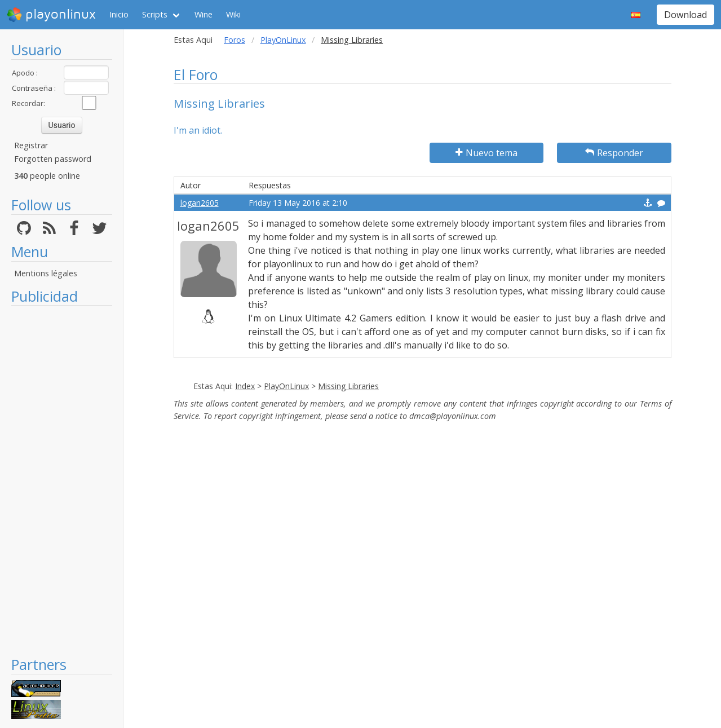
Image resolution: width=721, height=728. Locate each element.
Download (685, 15)
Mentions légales (46, 273)
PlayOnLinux (283, 40)
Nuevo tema (486, 153)
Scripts (155, 14)
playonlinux (51, 15)
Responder (614, 153)
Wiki (233, 14)
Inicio (119, 14)
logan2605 (200, 203)
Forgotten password (53, 159)
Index (245, 386)
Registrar (31, 145)
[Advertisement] (62, 480)
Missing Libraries (348, 386)
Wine (204, 14)
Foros (235, 40)
